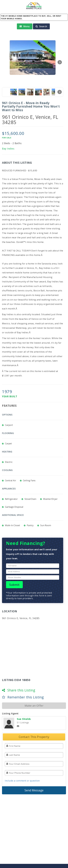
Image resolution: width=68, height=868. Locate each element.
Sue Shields (24, 719)
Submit (14, 585)
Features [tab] (9, 406)
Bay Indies (8, 149)
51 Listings (23, 722)
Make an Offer (34, 706)
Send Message (34, 790)
